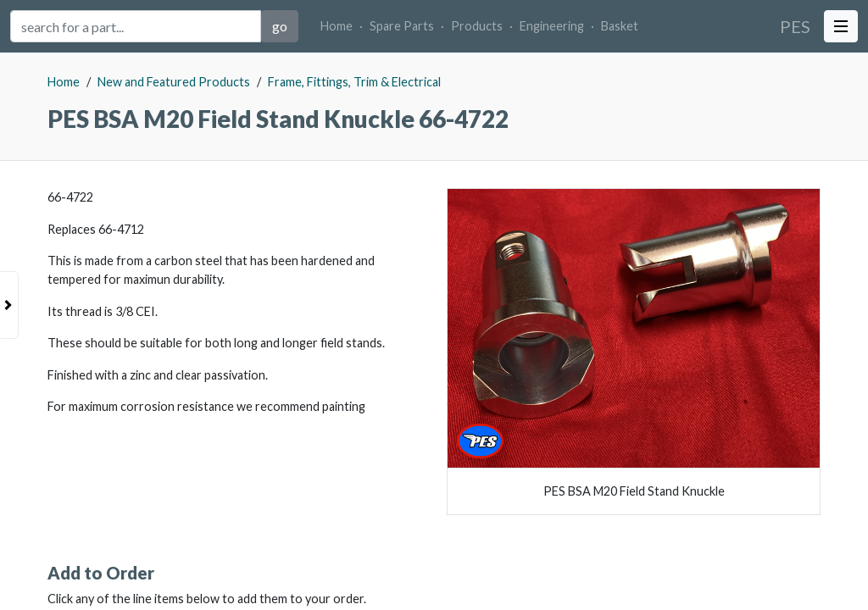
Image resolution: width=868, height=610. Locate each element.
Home (337, 26)
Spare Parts (402, 26)
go (280, 26)
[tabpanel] (434, 331)
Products (477, 26)
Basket (620, 26)
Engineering (552, 26)
